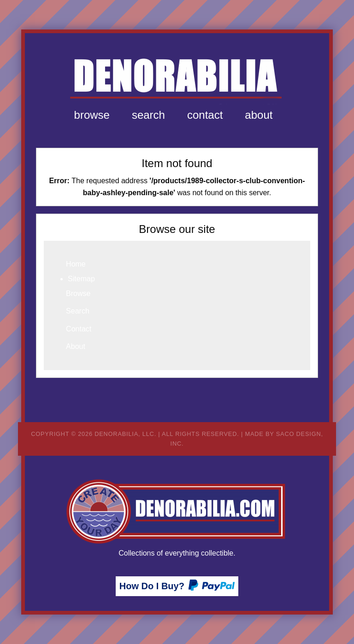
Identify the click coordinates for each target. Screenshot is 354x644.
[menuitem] (92, 115)
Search (148, 115)
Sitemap (81, 279)
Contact (205, 115)
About (259, 115)
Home (76, 264)
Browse (92, 115)
